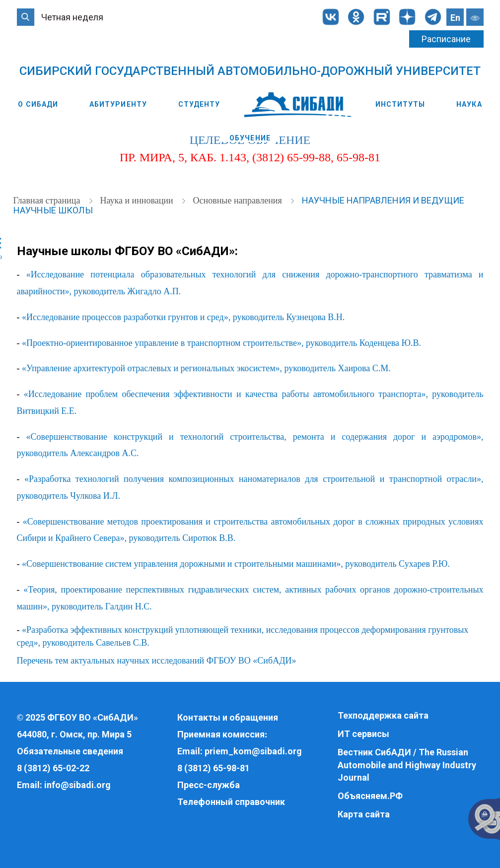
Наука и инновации (138, 200)
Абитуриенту (118, 104)
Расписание (446, 39)
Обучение (250, 138)
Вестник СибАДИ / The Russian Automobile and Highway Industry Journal (407, 765)
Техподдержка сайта (383, 715)
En (455, 18)
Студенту (199, 104)
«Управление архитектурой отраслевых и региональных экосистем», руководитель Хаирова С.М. (206, 368)
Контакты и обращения (228, 717)
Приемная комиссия (221, 734)
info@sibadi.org (77, 785)
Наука (469, 104)
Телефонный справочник (231, 802)
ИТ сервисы (363, 734)
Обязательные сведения (70, 751)
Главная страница (48, 200)
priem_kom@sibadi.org (253, 751)
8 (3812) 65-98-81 (214, 768)
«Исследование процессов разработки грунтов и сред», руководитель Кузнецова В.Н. (183, 317)
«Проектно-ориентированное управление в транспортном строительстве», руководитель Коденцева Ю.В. (221, 343)
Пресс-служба (209, 785)
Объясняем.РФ (370, 796)
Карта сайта (364, 814)
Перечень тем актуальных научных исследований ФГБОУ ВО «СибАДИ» (157, 661)
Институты (400, 104)
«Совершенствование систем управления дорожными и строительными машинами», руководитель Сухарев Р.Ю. (236, 564)
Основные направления (239, 200)
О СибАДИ (38, 104)
